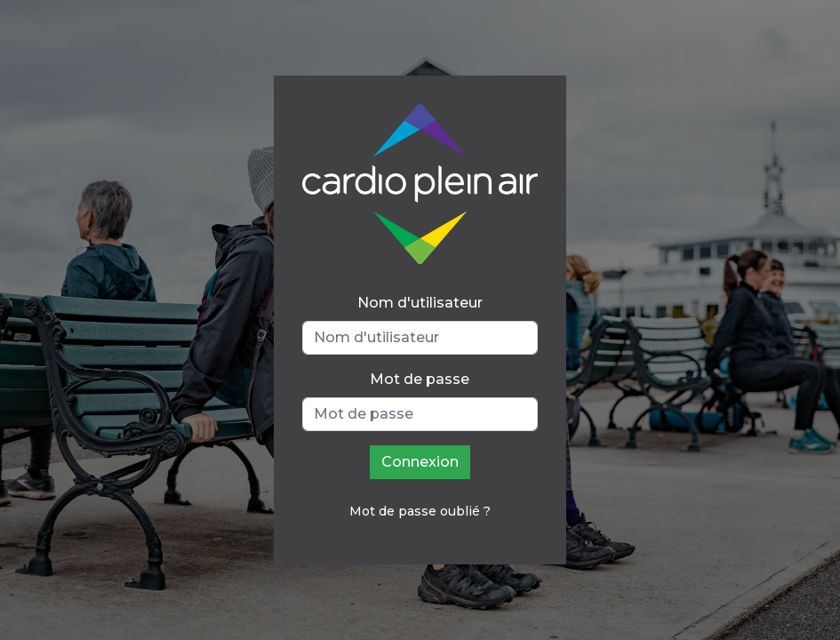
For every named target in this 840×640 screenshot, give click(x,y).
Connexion (420, 462)
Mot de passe (420, 379)
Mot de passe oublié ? (420, 511)
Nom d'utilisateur (420, 303)
